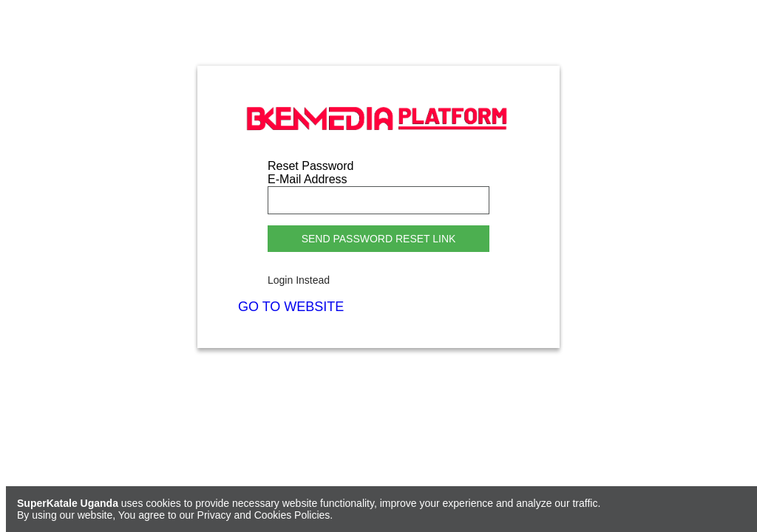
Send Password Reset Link (379, 239)
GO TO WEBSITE (291, 307)
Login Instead (299, 280)
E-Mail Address (308, 179)
